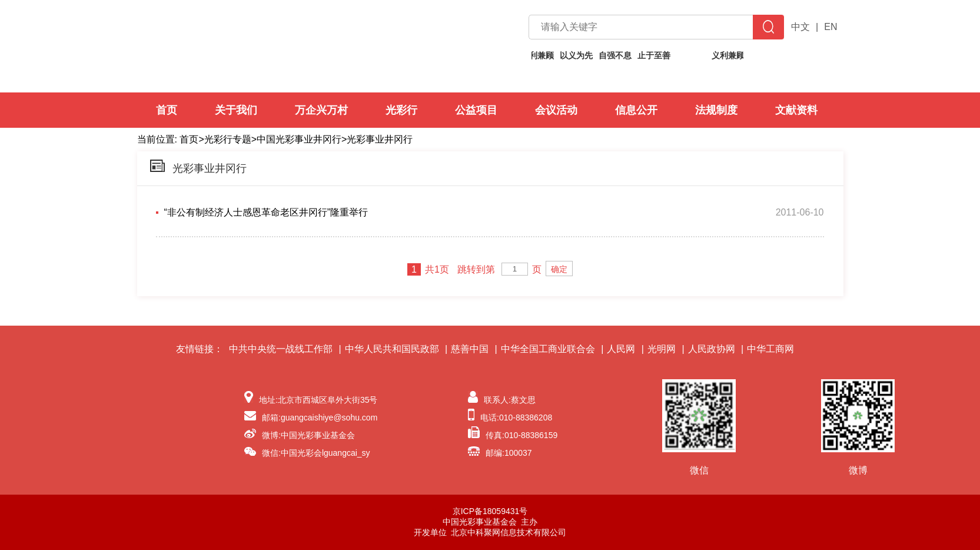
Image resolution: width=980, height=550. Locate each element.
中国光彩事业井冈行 (299, 139)
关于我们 (236, 110)
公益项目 (476, 110)
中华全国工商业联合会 (548, 349)
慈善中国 (470, 349)
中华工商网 (770, 349)
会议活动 (556, 110)
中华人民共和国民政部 (392, 349)
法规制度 (716, 110)
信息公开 (636, 110)
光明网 (662, 349)
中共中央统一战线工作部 (281, 349)
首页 (167, 110)
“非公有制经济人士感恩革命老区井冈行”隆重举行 (266, 212)
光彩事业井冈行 (380, 139)
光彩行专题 (228, 139)
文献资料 (796, 110)
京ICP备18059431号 (490, 511)
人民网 (621, 349)
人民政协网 (712, 349)
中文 (800, 27)
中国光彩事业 (270, 46)
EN (830, 27)
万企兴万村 (321, 110)
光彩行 (401, 110)
